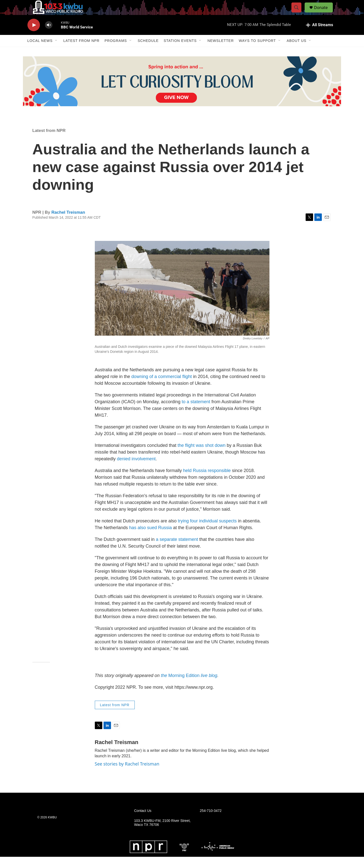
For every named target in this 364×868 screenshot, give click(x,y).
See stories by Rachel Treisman (127, 775)
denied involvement (136, 470)
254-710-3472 (211, 822)
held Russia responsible (207, 482)
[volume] (49, 36)
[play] (34, 36)
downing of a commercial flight (162, 388)
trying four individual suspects (207, 532)
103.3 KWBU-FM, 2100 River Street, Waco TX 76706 (162, 834)
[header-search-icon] (299, 13)
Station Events (180, 52)
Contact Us (143, 822)
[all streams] (319, 36)
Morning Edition (189, 687)
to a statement (196, 413)
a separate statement (177, 551)
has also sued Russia (151, 539)
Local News (40, 52)
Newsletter (221, 52)
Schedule (148, 52)
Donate (324, 13)
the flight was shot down (202, 457)
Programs (116, 52)
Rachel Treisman (68, 224)
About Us (297, 52)
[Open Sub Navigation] (56, 52)
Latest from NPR (81, 52)
